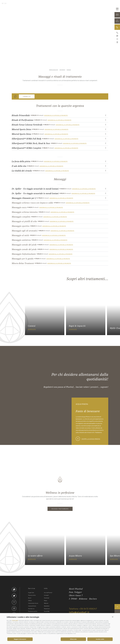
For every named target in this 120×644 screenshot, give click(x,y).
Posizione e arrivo (33, 611)
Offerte (30, 601)
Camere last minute (33, 603)
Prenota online (32, 595)
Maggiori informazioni (20, 639)
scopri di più (32, 329)
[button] (113, 617)
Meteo (46, 601)
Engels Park (31, 593)
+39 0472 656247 (88, 609)
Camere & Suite (32, 606)
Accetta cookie (100, 639)
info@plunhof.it (79, 612)
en (5, 3)
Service (32, 588)
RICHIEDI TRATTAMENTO (60, 509)
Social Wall (47, 611)
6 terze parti (15, 620)
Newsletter (47, 606)
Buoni (30, 598)
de (3, 3)
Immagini (46, 595)
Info (46, 588)
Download (47, 598)
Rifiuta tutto (73, 639)
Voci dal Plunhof (48, 593)
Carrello (27, 96)
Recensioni (47, 609)
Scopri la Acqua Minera (88, 439)
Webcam (46, 603)
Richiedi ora (31, 609)
